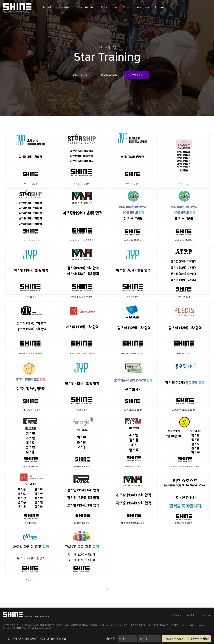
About (47, 7)
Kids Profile (109, 7)
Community (163, 7)
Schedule (64, 7)
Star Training (86, 7)
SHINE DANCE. (23, 628)
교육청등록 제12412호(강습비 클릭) (88, 625)
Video (127, 7)
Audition (143, 7)
